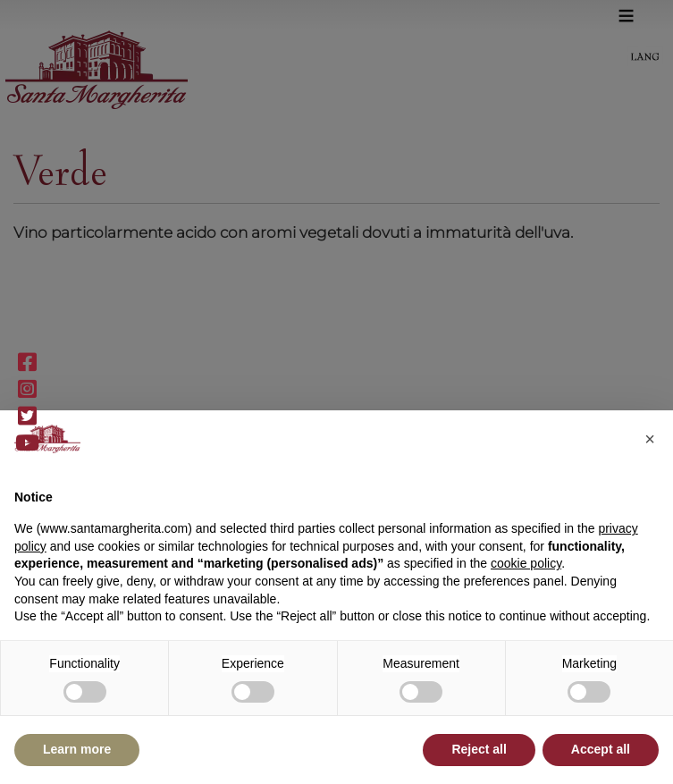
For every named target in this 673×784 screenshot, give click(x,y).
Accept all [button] (601, 749)
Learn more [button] (77, 749)
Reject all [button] (479, 749)
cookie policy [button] (526, 563)
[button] (650, 439)
